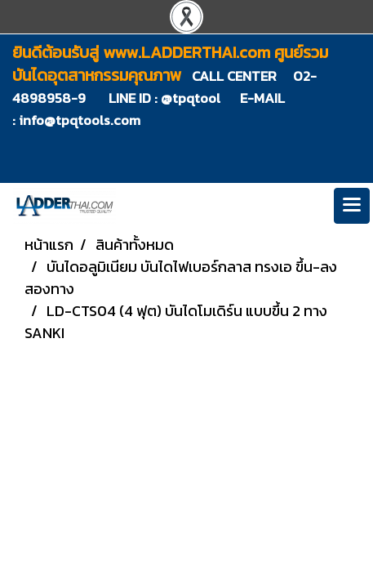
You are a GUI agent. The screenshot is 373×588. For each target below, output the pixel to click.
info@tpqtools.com (80, 120)
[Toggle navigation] (352, 206)
